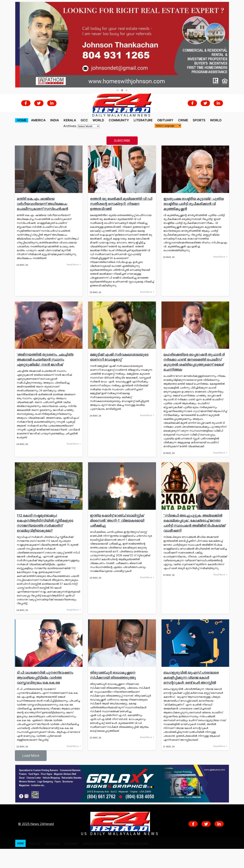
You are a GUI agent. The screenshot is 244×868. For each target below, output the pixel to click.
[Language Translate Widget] (168, 126)
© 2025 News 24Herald (36, 824)
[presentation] (19, 48)
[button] (118, 90)
